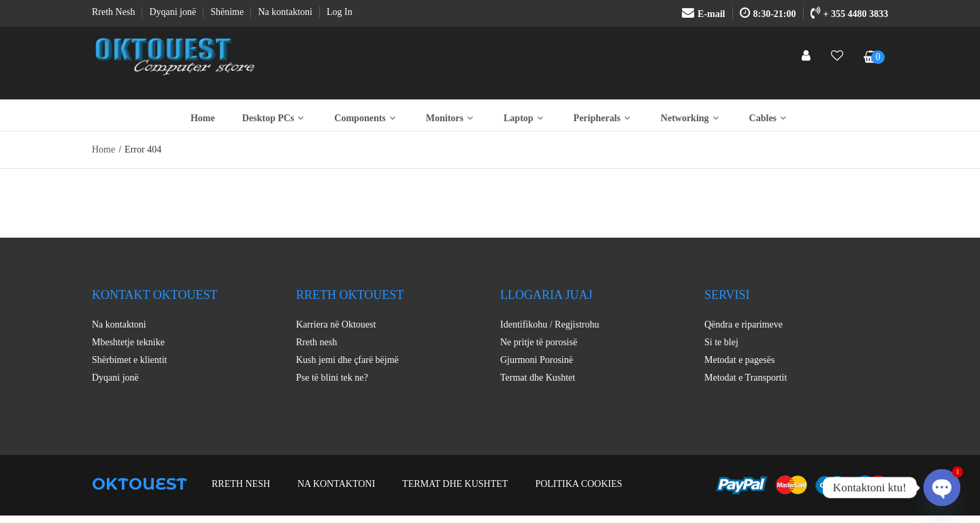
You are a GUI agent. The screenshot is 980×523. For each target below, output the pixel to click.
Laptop (525, 118)
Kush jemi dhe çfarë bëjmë (347, 360)
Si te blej (721, 342)
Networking (691, 118)
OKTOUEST (140, 484)
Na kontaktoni (119, 324)
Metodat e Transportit (746, 378)
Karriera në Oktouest (336, 324)
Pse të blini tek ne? (332, 378)
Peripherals (604, 118)
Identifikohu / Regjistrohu (550, 324)
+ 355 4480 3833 (849, 14)
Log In (340, 12)
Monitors (451, 118)
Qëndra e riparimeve (744, 324)
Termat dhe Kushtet (538, 378)
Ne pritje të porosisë (539, 342)
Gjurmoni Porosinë (537, 360)
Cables (769, 118)
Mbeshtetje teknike (128, 342)
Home (203, 118)
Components (366, 118)
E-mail (703, 14)
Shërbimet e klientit (129, 360)
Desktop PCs (275, 118)
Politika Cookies (578, 484)
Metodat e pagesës (739, 360)
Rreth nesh (316, 342)
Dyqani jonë (115, 378)
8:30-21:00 (768, 14)
